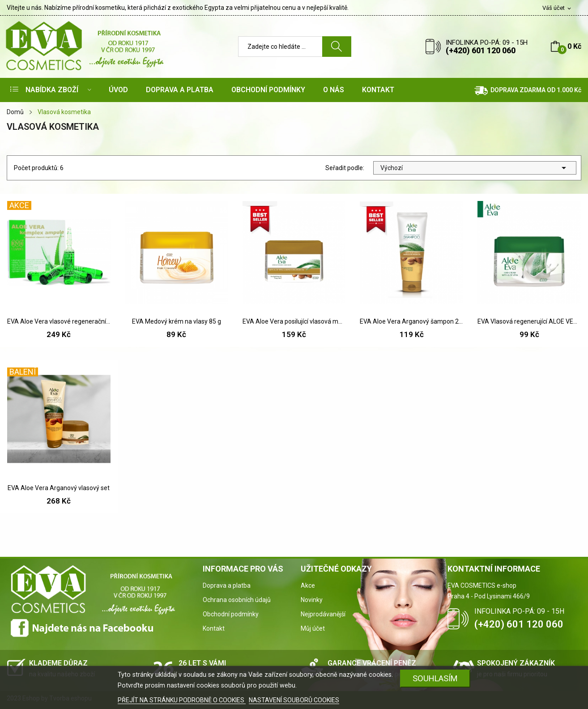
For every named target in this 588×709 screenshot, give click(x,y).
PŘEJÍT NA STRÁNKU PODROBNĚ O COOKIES (182, 700)
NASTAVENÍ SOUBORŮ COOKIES (294, 700)
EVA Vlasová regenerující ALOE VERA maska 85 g (529, 321)
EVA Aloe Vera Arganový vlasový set (59, 488)
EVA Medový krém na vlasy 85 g (177, 321)
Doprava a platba (227, 585)
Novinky (312, 600)
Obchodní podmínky (231, 614)
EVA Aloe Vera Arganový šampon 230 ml (411, 321)
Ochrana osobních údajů (237, 600)
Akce (308, 585)
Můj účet (313, 628)
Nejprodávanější (323, 614)
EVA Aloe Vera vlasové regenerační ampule (59, 321)
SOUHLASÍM (435, 678)
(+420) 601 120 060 (481, 50)
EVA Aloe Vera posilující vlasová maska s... (294, 321)
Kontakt (214, 628)
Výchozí (475, 168)
